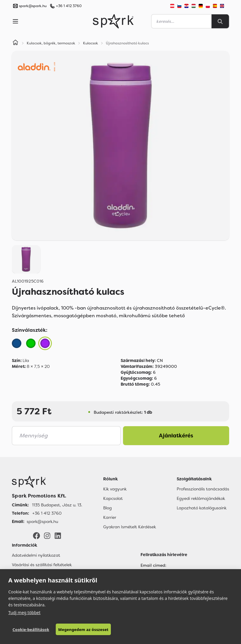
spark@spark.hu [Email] (42, 521)
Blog (107, 508)
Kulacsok (91, 43)
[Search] (220, 21)
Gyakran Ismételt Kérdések (130, 527)
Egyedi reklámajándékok (201, 498)
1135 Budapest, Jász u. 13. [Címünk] (57, 505)
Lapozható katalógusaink (202, 508)
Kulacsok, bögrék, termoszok (51, 43)
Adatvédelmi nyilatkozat (36, 555)
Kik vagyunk (115, 489)
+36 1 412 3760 (69, 6)
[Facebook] (36, 535)
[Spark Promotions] (113, 21)
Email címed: (153, 565)
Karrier (110, 517)
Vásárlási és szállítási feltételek (42, 565)
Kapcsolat (113, 498)
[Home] (15, 43)
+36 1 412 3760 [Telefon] (47, 513)
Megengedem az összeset (83, 629)
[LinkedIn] (58, 535)
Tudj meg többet (24, 612)
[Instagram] (47, 535)
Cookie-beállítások (31, 629)
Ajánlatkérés (176, 436)
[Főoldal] (47, 482)
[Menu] (15, 21)
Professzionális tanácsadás (203, 489)
